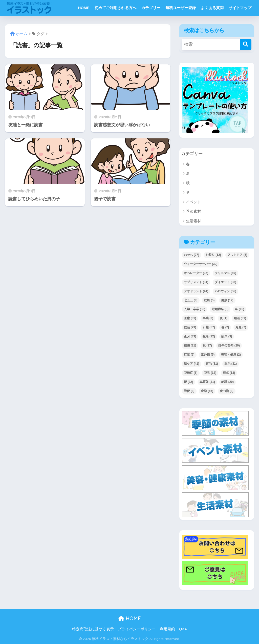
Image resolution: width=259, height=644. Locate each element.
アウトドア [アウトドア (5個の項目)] (237, 255)
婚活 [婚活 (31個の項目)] (240, 318)
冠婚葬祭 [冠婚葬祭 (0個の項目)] (220, 309)
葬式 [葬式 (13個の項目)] (229, 373)
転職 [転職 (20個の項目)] (228, 382)
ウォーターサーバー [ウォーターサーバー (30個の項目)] (201, 264)
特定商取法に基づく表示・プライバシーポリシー (114, 629)
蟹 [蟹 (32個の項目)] (189, 382)
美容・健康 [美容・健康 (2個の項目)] (231, 355)
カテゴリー (151, 8)
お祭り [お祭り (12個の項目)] (213, 255)
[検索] (246, 44)
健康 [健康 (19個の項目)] (227, 300)
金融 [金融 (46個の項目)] (207, 391)
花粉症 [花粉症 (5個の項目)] (191, 373)
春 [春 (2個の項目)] (225, 328)
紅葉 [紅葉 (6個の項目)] (189, 355)
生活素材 (193, 221)
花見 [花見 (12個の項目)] (210, 373)
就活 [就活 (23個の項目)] (190, 328)
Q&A (183, 629)
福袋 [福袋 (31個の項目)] (190, 346)
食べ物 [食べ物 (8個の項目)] (227, 391)
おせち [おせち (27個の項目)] (192, 255)
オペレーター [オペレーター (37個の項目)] (196, 273)
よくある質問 (212, 8)
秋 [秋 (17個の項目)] (207, 346)
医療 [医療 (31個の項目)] (190, 318)
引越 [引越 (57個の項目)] (209, 328)
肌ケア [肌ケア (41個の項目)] (192, 364)
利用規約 (167, 629)
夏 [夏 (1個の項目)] (224, 318)
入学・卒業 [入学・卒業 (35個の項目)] (195, 309)
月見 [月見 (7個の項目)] (241, 328)
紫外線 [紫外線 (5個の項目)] (208, 355)
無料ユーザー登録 (181, 8)
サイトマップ (240, 8)
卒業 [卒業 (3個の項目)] (208, 318)
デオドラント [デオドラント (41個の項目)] (196, 291)
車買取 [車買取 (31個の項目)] (207, 382)
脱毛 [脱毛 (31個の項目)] (231, 364)
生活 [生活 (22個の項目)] (209, 337)
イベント (193, 202)
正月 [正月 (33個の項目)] (190, 337)
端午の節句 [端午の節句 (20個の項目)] (229, 346)
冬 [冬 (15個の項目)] (240, 309)
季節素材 (193, 212)
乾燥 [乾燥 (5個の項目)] (209, 300)
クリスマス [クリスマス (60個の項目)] (225, 273)
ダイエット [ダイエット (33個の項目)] (225, 282)
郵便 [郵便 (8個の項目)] (189, 391)
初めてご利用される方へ (115, 8)
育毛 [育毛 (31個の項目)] (212, 364)
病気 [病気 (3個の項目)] (227, 337)
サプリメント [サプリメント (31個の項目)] (196, 282)
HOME (84, 8)
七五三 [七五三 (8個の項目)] (191, 300)
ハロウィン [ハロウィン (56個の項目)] (225, 291)
